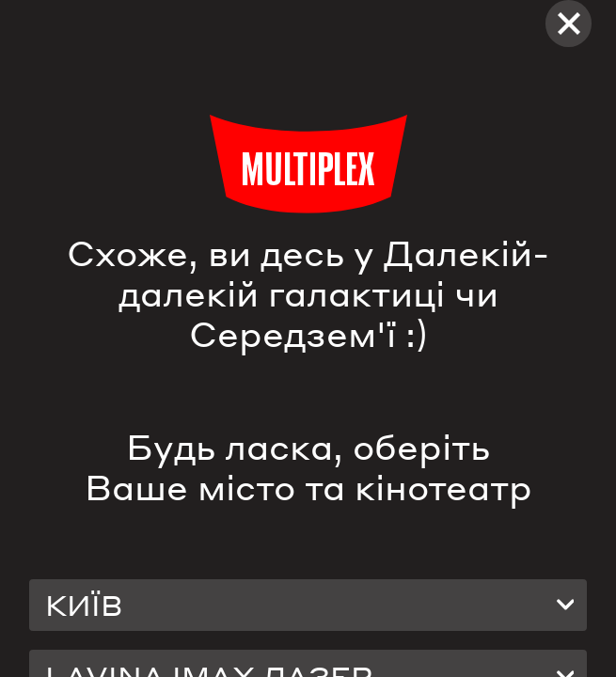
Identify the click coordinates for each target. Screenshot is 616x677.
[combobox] (308, 605)
